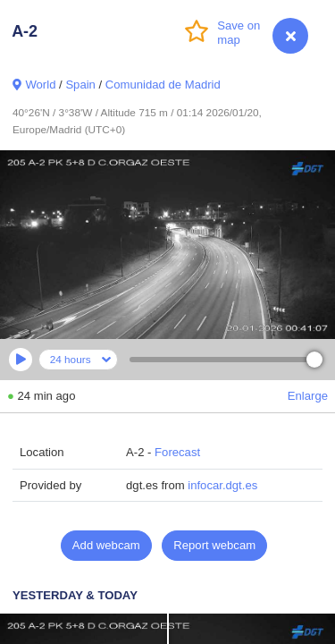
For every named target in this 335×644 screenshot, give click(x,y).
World (40, 85)
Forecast (177, 452)
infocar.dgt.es (222, 485)
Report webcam (214, 545)
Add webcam (106, 545)
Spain (80, 85)
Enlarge (308, 396)
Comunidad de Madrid (163, 85)
